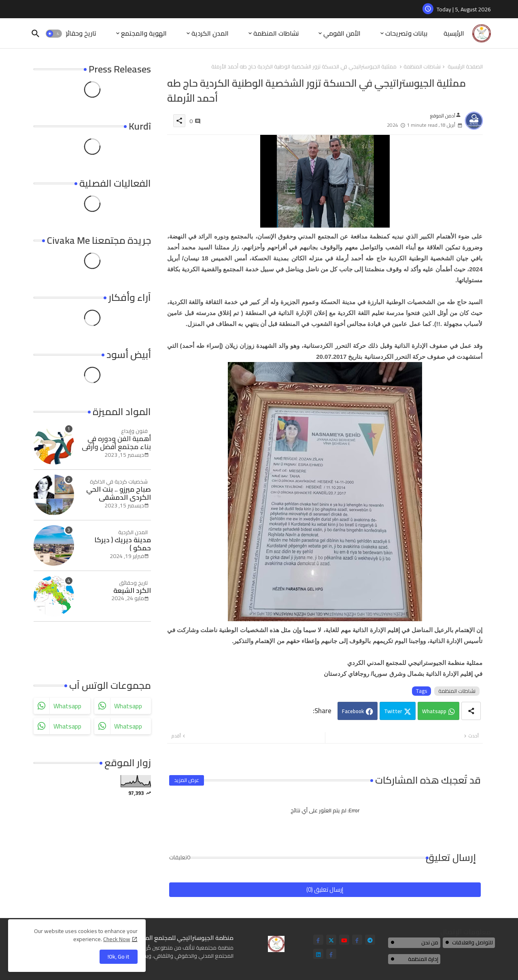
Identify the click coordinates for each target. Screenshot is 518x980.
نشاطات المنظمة (276, 33)
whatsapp (67, 706)
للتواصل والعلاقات (472, 942)
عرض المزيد (187, 780)
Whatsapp (434, 711)
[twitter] (331, 940)
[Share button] (471, 711)
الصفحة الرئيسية (465, 67)
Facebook (353, 711)
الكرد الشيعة (132, 590)
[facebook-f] (318, 940)
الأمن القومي (342, 33)
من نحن (430, 942)
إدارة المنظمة (423, 959)
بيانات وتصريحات (406, 33)
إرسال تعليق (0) (325, 889)
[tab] (454, 33)
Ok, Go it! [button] (119, 957)
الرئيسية (454, 33)
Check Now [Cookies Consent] (117, 939)
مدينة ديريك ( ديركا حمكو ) (123, 544)
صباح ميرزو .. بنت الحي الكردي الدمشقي (119, 493)
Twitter (393, 711)
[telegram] (370, 940)
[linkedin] (318, 954)
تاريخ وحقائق (79, 33)
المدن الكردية (210, 33)
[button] (54, 34)
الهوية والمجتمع (144, 33)
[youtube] (344, 940)
